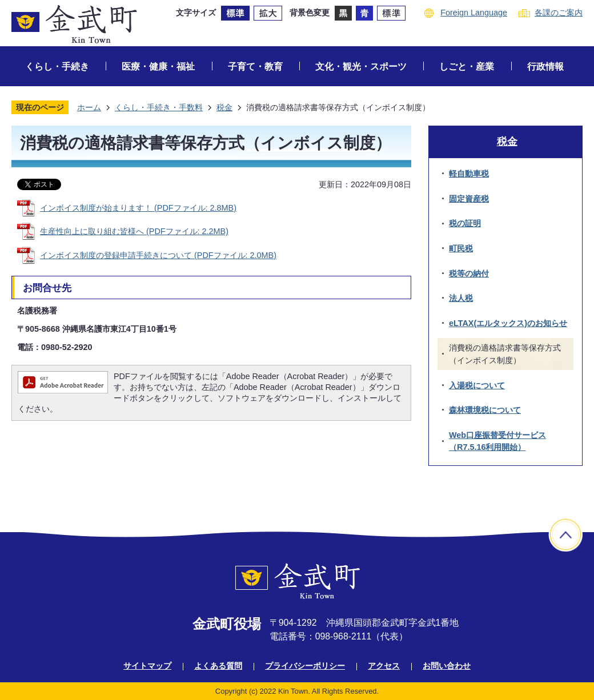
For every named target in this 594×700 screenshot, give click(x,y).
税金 (224, 107)
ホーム (89, 107)
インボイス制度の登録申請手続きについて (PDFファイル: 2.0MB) (158, 255)
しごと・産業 (467, 67)
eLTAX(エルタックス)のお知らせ (508, 323)
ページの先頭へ (565, 534)
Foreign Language (474, 13)
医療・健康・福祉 (158, 67)
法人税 (461, 298)
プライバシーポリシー (305, 666)
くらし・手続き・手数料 (159, 107)
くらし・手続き (57, 67)
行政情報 (545, 67)
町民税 (461, 248)
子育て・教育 (255, 67)
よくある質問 (218, 666)
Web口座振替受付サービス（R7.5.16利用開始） (497, 441)
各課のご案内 (559, 13)
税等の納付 (469, 273)
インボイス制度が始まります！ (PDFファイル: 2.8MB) (138, 208)
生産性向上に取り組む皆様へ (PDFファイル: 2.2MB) (134, 231)
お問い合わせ (447, 666)
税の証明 (465, 223)
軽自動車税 (469, 174)
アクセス (384, 666)
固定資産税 (469, 199)
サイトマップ (147, 666)
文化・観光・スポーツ (361, 67)
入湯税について (477, 385)
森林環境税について (485, 410)
